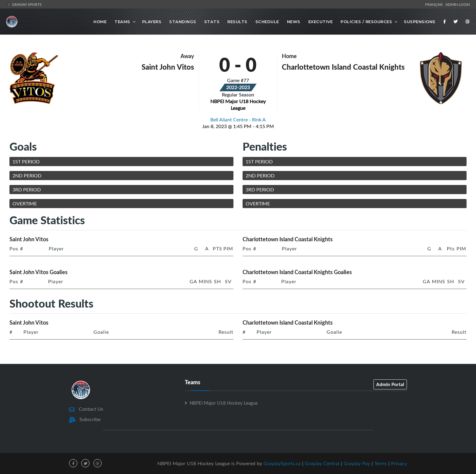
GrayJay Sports (24, 4)
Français (435, 4)
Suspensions (420, 22)
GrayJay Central (322, 463)
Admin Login (458, 4)
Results (237, 22)
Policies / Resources (366, 22)
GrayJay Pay (357, 463)
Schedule (267, 22)
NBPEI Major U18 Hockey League (224, 403)
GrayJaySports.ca (282, 463)
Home (100, 22)
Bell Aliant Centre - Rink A (238, 120)
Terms (381, 463)
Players (152, 22)
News (294, 22)
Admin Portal (390, 384)
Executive (321, 22)
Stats (212, 22)
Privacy (399, 463)
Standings (183, 22)
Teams (122, 22)
